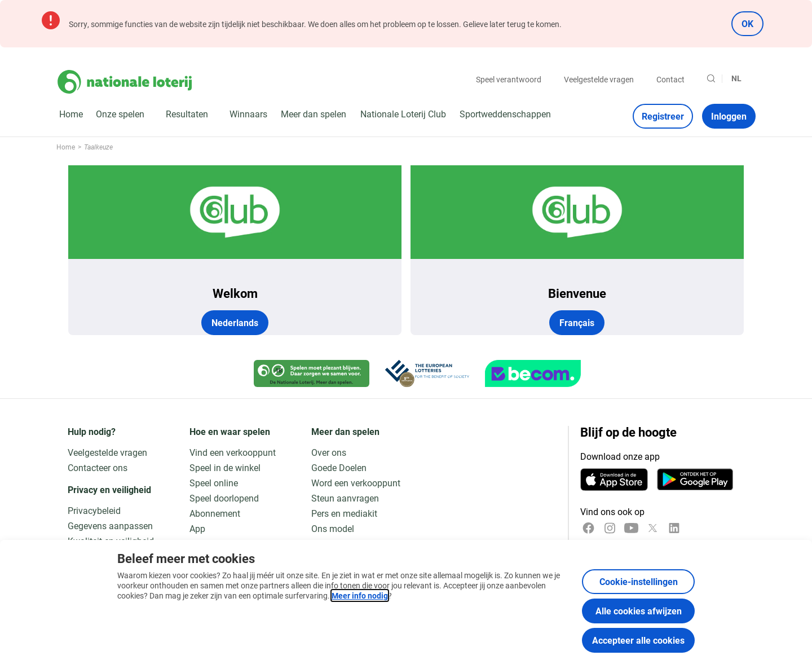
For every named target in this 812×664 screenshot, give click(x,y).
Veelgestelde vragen (599, 79)
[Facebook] (588, 528)
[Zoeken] (711, 78)
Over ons (329, 452)
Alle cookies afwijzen (639, 611)
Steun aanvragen (345, 498)
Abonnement (215, 513)
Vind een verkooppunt (233, 452)
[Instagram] (610, 528)
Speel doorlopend (224, 498)
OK (747, 23)
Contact (670, 79)
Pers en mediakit (344, 513)
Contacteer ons (98, 467)
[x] (653, 528)
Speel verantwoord (509, 79)
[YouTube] (631, 528)
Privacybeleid (94, 510)
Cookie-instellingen (639, 581)
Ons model (333, 528)
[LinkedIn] (674, 528)
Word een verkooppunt (356, 483)
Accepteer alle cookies (638, 640)
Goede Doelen (339, 467)
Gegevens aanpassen (110, 526)
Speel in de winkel (225, 467)
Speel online (214, 483)
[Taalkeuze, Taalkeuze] (741, 78)
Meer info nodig (360, 595)
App (197, 528)
